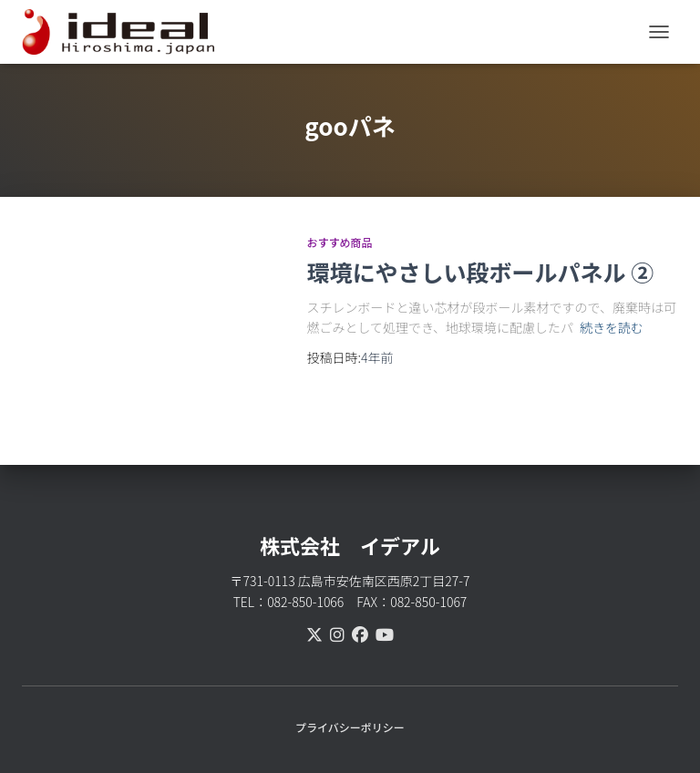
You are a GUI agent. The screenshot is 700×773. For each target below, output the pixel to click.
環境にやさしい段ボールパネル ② (481, 272)
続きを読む (612, 327)
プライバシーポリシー (350, 727)
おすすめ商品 (340, 242)
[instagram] (337, 634)
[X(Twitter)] (314, 634)
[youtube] (385, 634)
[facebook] (360, 634)
